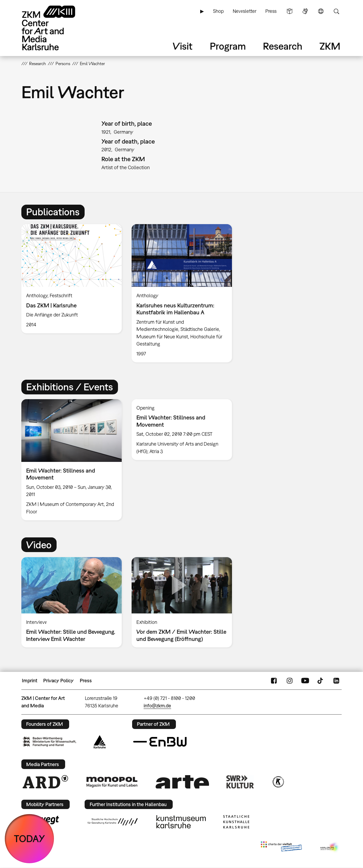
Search (336, 11)
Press (271, 11)
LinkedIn (336, 681)
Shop (218, 11)
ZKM (330, 46)
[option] (72, 279)
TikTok (321, 681)
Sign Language (305, 11)
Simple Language (290, 11)
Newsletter (245, 11)
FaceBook (274, 681)
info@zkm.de (157, 706)
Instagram (290, 681)
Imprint (30, 681)
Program (228, 46)
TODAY (29, 839)
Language (321, 11)
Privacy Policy (58, 681)
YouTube (305, 681)
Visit (183, 46)
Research (283, 46)
